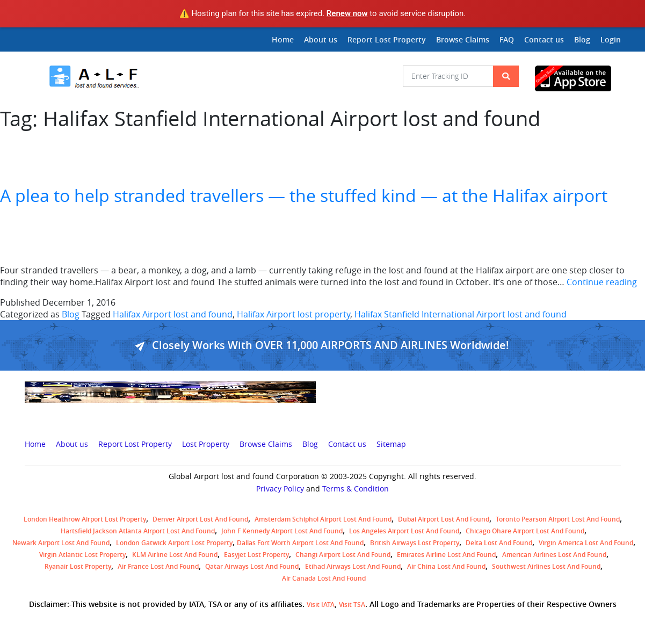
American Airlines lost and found (554, 555)
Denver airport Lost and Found (200, 519)
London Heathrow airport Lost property (85, 519)
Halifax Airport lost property (293, 314)
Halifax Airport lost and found (173, 314)
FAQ (507, 39)
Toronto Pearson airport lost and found (558, 519)
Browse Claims (463, 39)
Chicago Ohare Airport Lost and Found (525, 531)
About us (321, 39)
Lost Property (206, 444)
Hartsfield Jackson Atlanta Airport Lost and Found (138, 531)
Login (611, 39)
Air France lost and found (158, 566)
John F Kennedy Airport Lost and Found (282, 531)
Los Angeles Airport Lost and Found (404, 531)
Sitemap (391, 444)
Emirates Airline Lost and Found (446, 555)
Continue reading (602, 282)
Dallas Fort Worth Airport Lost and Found (300, 543)
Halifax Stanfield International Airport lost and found (461, 314)
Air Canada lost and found (324, 578)
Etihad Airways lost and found (353, 566)
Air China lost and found (446, 566)
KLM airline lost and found (175, 555)
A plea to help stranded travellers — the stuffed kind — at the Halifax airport (304, 195)
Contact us (544, 39)
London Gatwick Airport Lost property (174, 543)
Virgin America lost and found (586, 543)
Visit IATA (321, 605)
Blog (582, 39)
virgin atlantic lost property (82, 555)
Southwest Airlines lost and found (546, 566)
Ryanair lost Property (78, 566)
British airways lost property (415, 543)
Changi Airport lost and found (343, 555)
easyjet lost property (256, 555)
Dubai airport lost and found (444, 519)
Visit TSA (352, 605)
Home (283, 39)
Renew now (347, 13)
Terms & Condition (356, 489)
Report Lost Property (387, 39)
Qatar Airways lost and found (252, 566)
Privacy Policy (280, 489)
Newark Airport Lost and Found (61, 543)
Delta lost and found (499, 543)
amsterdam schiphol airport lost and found (323, 519)
